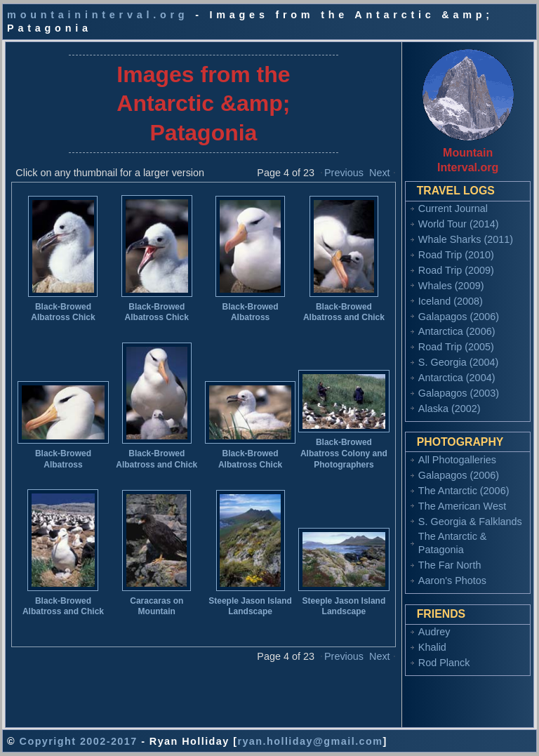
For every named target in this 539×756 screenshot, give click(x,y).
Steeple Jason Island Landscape (250, 606)
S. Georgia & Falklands (470, 522)
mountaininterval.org (98, 15)
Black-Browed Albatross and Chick (344, 312)
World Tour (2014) (459, 224)
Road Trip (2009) (456, 270)
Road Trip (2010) (456, 255)
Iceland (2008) (451, 301)
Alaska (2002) (450, 409)
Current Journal (453, 208)
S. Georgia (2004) (458, 362)
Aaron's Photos (452, 581)
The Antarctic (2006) (464, 491)
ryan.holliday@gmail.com (310, 741)
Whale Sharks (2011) (466, 239)
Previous (344, 173)
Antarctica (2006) (457, 331)
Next (380, 173)
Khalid (432, 647)
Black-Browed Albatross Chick (63, 312)
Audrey (434, 632)
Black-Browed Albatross (251, 312)
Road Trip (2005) (456, 347)
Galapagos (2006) (459, 317)
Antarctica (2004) (457, 378)
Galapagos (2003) (459, 393)
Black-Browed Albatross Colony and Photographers (344, 453)
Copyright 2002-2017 (79, 741)
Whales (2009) (451, 286)
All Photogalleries (457, 460)
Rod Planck (444, 663)
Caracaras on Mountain (157, 606)
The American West (462, 506)
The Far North (450, 565)
